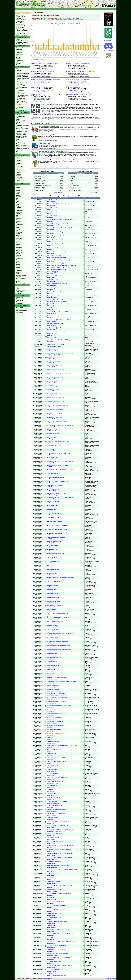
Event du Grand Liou (53, 545)
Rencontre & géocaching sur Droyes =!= (58, 701)
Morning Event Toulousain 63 (55, 749)
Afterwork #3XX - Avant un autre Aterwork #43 (60, 857)
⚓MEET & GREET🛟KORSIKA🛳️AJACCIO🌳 (60, 845)
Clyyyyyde (52, 855)
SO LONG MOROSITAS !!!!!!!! (55, 324)
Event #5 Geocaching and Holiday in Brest (59, 224)
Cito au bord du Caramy (54, 357)
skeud (51, 787)
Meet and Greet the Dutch (54, 501)
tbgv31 (51, 290)
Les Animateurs (53, 679)
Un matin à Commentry (53, 597)
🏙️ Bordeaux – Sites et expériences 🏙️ (58, 953)
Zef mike (51, 931)
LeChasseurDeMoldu (55, 691)
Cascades (19, 200)
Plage (18, 261)
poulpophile (52, 395)
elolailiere (52, 559)
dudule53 (52, 759)
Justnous (52, 707)
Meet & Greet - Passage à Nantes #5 (57, 493)
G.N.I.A (51, 699)
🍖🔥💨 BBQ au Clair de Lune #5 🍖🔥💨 (59, 697)
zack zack (52, 655)
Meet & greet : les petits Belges (56, 409)
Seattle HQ (20, 179)
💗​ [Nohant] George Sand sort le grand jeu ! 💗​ (60, 829)
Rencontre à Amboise (53, 517)
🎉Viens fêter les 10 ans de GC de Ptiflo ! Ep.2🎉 (61, 497)
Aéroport (19, 186)
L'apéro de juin (51, 669)
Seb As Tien (52, 338)
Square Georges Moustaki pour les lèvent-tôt (59, 649)
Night (18, 141)
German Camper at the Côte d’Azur (57, 236)
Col (17, 217)
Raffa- (51, 318)
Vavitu (51, 907)
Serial (18, 142)
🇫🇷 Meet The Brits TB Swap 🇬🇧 (56, 268)
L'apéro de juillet (52, 925)
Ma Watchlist (20, 312)
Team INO (52, 483)
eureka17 (52, 310)
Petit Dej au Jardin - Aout (54, 961)
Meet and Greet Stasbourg (54, 717)
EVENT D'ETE (51, 709)
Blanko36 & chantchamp (56, 831)
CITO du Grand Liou (53, 549)
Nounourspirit (53, 371)
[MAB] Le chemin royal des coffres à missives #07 (47, 64)
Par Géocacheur (20, 44)
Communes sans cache (22, 125)
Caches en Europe (22, 111)
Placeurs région (21, 75)
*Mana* (51, 903)
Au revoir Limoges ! (52, 769)
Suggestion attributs (22, 144)
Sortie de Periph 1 (52, 457)
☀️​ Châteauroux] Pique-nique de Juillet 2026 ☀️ (60, 933)
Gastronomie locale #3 (53, 585)
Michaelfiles (52, 815)
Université (19, 271)
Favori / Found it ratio (22, 128)
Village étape (20, 277)
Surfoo (66, 153)
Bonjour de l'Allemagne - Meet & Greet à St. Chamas (61, 228)
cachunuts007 (53, 298)
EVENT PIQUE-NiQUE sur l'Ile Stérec (57, 525)
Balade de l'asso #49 (53, 349)
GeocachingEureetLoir (55, 346)
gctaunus (52, 851)
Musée (18, 254)
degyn (51, 210)
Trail (17, 152)
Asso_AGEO (53, 687)
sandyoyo (52, 523)
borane (51, 527)
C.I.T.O (18, 122)
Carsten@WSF (53, 955)
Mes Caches (19, 309)
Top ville (18, 150)
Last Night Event (52, 793)
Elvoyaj (51, 611)
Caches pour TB (20, 121)
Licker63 (51, 667)
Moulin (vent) (20, 252)
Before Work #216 (52, 393)
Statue (18, 266)
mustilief (51, 391)
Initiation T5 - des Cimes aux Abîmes (57, 677)
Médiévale (19, 247)
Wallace (18, 281)
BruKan (51, 479)
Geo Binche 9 (51, 565)
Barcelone (19, 168)
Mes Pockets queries (22, 311)
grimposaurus (53, 334)
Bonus (18, 51)
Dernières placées (21, 48)
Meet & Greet (51, 897)
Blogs (18, 299)
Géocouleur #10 (51, 789)
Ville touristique (20, 278)
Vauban (18, 272)
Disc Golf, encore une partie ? (55, 521)
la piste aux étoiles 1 (53, 509)
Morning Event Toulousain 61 (55, 244)
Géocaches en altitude (22, 135)
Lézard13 (52, 875)
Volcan (18, 280)
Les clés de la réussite (53, 817)
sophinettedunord (54, 619)
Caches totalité (21, 86)
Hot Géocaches (20, 138)
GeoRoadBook (50, 157)
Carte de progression (22, 83)
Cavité (18, 201)
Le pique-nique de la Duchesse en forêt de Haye (60, 469)
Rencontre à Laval (52, 661)
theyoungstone (53, 647)
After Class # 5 (51, 385)
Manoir (18, 243)
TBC (50, 250)
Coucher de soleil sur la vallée (55, 240)
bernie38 (52, 639)
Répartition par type (22, 87)
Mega (18, 139)
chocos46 (52, 795)
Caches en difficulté (21, 35)
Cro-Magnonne (53, 723)
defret (51, 739)
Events (18, 57)
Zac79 (51, 487)
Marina (18, 246)
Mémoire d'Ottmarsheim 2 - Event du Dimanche (60, 353)
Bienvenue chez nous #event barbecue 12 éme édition (62, 869)
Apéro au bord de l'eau (53, 561)
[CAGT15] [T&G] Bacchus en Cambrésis (44, 71)
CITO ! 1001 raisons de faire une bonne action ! (60, 705)
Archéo (18, 191)
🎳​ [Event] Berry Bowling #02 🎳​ (56, 725)
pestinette (52, 262)
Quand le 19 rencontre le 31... (55, 304)
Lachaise (19, 240)
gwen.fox (52, 951)
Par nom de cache (21, 41)
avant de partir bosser (53, 593)
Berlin (18, 170)
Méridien (18, 249)
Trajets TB (19, 23)
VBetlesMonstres (54, 783)
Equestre (19, 220)
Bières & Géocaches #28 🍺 (55, 256)
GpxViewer (42, 157)
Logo (18, 289)
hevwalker (52, 839)
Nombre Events (21, 98)
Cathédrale (19, 203)
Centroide (19, 204)
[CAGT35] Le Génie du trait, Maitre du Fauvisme (47, 79)
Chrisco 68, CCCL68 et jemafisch (58, 302)
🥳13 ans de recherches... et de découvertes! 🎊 (60, 633)
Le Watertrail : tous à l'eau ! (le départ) (57, 801)
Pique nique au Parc (53, 557)
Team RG (52, 879)
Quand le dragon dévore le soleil (56, 949)
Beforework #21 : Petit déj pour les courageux (60, 260)
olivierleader (52, 811)
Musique (18, 255)
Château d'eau (20, 211)
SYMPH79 (52, 635)
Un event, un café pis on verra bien (57, 332)
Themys (51, 439)
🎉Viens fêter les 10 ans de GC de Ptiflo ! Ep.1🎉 (61, 461)
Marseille (19, 160)
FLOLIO (51, 294)
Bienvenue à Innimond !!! (54, 292)
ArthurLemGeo (53, 431)
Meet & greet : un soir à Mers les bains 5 (58, 929)
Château (18, 209)
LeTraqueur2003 (54, 387)
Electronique (20, 127)
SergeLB (52, 543)
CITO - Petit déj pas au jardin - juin (56, 336)
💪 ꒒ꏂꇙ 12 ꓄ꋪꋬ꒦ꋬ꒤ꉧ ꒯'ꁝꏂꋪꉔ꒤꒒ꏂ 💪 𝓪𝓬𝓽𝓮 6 (60, 340)
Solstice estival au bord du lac (55, 721)
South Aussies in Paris (53, 837)
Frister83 (52, 359)
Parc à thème (20, 258)
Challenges (19, 53)
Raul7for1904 (53, 603)
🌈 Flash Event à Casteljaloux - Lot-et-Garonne (60, 425)
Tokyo (18, 182)
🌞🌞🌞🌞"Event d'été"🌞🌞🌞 (56, 733)
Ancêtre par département (23, 148)
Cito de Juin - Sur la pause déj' (55, 605)
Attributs (19, 18)
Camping (19, 197)
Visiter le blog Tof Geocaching (47, 148)
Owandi (51, 579)
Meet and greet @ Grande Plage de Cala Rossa (60, 320)
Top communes (21, 106)
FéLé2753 (52, 202)
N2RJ (51, 563)
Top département (21, 147)
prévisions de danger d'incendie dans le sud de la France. (72, 167)
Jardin (18, 235)
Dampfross (52, 230)
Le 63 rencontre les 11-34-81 (55, 377)
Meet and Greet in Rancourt (55, 248)
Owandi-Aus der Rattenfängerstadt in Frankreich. (60, 577)
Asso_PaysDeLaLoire (55, 351)
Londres (19, 173)
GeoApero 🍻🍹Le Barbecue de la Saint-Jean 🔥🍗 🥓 (62, 745)
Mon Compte (20, 308)
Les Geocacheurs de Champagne (58, 975)
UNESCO (19, 269)
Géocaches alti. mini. (22, 132)
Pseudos (19, 293)
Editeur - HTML (20, 287)
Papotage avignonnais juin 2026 (56, 401)
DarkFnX (52, 919)
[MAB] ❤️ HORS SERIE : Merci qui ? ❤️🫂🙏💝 (81, 71)
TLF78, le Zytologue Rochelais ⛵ (58, 258)
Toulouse (19, 163)
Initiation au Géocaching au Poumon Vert (58, 865)
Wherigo (18, 62)
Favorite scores (20, 24)
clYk (50, 747)
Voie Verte (19, 153)
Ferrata (18, 130)
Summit (18, 267)
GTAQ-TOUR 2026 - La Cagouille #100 (58, 825)
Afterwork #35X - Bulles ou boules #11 (58, 613)
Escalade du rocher (52, 573)
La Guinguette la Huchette (54, 861)
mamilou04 (52, 435)
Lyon (18, 159)
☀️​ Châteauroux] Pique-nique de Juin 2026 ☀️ (60, 453)
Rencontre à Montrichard (54, 445)
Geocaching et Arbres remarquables (47, 141)
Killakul (51, 475)
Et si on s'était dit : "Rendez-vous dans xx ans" (60, 893)
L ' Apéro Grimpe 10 (53, 873)
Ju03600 (51, 214)
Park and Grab (20, 21)
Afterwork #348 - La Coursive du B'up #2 (58, 204)
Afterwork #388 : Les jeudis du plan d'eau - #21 (60, 885)
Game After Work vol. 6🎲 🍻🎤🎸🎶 (57, 761)
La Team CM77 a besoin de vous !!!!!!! (57, 312)
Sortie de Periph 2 (52, 505)
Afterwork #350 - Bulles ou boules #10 (57, 405)
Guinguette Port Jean (53, 741)
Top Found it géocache (22, 29)
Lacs (17, 237)
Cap (17, 198)
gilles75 (51, 218)
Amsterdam (20, 166)
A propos (108, 979)
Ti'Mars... (52, 895)
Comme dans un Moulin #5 (54, 533)
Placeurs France (21, 72)
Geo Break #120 (52, 437)
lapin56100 (52, 683)
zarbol (51, 242)
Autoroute (19, 192)
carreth (51, 583)
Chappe (18, 206)
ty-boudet (52, 254)
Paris (18, 162)
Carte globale (20, 84)
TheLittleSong (53, 495)
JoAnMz (51, 238)
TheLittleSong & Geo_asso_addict (58, 695)
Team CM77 (52, 314)
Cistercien (19, 212)
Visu (17, 118)
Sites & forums (20, 303)
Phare (18, 260)
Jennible (51, 859)
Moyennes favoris (21, 92)
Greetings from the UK (53, 296)
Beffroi (18, 194)
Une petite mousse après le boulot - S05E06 (59, 645)
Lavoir (18, 241)
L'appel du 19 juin (52, 653)
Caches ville (20, 107)
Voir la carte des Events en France (48, 132)
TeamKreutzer (53, 891)
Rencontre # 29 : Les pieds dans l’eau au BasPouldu (61, 681)
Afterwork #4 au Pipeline (54, 581)
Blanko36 (52, 455)
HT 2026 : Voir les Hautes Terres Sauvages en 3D (61, 941)
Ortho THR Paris (21, 34)
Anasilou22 (52, 575)
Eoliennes (19, 218)
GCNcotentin (53, 779)
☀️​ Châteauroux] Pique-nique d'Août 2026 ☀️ (60, 957)
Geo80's (49, 973)
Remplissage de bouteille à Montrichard (58, 441)
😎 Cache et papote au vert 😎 (56, 901)
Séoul (18, 180)
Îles (17, 231)
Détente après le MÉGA (54, 689)
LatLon (18, 115)
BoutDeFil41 (53, 491)
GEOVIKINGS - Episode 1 (54, 797)
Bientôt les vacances (53, 773)
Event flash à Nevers (53, 637)
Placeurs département (23, 77)
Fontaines (19, 221)
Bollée (18, 119)
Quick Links (19, 292)
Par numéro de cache (22, 42)
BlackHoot (52, 206)
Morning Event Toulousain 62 (55, 621)
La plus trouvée (20, 27)
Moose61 (52, 731)
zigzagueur (52, 943)
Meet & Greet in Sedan (53, 208)
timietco (51, 807)
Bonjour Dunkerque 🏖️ (53, 316)
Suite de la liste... (59, 192)
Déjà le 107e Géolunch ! (54, 433)
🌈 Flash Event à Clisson (54, 280)
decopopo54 (53, 471)
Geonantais (52, 234)
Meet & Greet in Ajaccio (53, 601)
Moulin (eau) (19, 251)
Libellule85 (52, 282)
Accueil (18, 11)
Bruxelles (19, 171)
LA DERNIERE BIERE (53, 665)
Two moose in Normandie (54, 729)
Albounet (52, 547)
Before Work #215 (52, 216)
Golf (17, 226)
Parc (17, 257)
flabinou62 (52, 607)
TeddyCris (52, 515)
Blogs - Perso (20, 300)
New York (19, 177)
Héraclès (52, 342)
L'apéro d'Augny (51, 753)
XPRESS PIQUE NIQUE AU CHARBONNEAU (60, 965)
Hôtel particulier (20, 229)
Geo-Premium (20, 15)
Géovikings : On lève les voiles (55, 833)
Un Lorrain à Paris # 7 (53, 625)
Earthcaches (19, 54)
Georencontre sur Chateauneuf (56, 345)
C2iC (51, 467)
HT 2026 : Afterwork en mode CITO (57, 945)
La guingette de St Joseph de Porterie (57, 641)
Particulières (20, 60)
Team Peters (53, 503)
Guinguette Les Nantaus (54, 881)
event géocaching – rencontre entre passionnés (60, 853)
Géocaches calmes (21, 133)
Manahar (52, 791)
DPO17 (51, 675)
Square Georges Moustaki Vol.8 (56, 397)
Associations (20, 297)
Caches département (22, 95)
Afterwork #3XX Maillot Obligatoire (56, 905)
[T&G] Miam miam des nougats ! (56, 537)
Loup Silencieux (53, 671)
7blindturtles (52, 899)
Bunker (18, 195)
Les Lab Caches (20, 17)
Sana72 (51, 274)
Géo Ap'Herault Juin (53, 785)
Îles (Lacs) (19, 232)
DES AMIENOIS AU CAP (54, 569)
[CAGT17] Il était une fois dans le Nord (78, 64)
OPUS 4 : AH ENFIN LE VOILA (56, 805)
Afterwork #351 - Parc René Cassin (57, 421)
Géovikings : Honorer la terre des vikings (58, 821)
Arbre (18, 189)
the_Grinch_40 (53, 719)
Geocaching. (48, 123)
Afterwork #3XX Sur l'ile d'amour (56, 909)
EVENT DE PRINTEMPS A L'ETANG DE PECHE (60, 220)
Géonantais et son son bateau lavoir (57, 921)
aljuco (51, 887)
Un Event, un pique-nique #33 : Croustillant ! (59, 373)
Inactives (19, 63)
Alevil (51, 767)
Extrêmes (19, 59)
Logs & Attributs (21, 290)
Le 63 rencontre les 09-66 (54, 381)
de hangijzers (53, 322)
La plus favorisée (21, 26)
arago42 (51, 711)
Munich (19, 174)
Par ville (18, 39)
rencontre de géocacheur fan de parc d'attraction (60, 288)
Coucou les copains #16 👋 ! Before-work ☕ (59, 264)
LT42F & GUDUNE (54, 803)
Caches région (21, 90)
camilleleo (52, 571)
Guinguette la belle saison (54, 913)
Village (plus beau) (21, 275)
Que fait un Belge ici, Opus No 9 (56, 813)
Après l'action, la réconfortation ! (56, 713)
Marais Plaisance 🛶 (53, 308)
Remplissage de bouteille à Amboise (57, 529)
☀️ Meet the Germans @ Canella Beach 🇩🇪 (59, 849)
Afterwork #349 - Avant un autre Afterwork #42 (60, 252)
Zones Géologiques (21, 283)
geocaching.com (47, 979)
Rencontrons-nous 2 (53, 473)
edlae (51, 411)
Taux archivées (21, 101)
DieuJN (51, 819)
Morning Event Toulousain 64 (55, 841)
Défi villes (19, 32)
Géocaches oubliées (22, 136)
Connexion (18, 9)
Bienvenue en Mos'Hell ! (54, 969)
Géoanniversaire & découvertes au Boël (58, 465)
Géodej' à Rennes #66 (53, 429)
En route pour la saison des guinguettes (58, 232)
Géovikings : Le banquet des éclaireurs (58, 777)
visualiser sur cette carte (76, 20)
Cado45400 (52, 367)
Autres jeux (19, 302)
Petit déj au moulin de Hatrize (55, 513)
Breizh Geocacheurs (55, 867)
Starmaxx (52, 535)
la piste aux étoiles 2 (53, 589)
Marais (18, 244)
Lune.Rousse (53, 771)
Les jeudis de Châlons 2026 (55, 417)
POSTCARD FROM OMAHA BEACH (57, 284)
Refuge (18, 263)
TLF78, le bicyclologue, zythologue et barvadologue (63, 266)
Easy (18, 56)
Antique (18, 187)
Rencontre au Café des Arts (55, 276)
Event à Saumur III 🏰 (53, 489)
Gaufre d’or (50, 737)
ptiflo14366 (52, 463)
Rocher (18, 264)
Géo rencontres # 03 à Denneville (56, 757)
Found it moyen (20, 116)
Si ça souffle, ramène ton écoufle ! (56, 693)
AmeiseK (52, 847)
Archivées (19, 65)
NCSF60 (51, 939)
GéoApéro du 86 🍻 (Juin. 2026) (56, 781)
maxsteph (52, 659)
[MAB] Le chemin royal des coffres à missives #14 (47, 95)
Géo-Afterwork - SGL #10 (54, 657)
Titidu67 (51, 222)
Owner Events (20, 80)
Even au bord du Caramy (54, 361)
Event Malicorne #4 (52, 212)
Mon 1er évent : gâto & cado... (55, 365)
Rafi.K (51, 587)
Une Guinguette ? (52, 609)
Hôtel (18, 227)
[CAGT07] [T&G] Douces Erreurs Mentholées (80, 95)
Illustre (18, 234)
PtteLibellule (52, 703)
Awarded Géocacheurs (23, 78)
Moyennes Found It (22, 103)
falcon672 (52, 871)
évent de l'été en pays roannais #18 (57, 809)
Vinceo (51, 443)
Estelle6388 (52, 379)
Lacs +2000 (19, 238)
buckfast (51, 278)
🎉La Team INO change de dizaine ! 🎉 (58, 481)
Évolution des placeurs (23, 74)
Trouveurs (19, 70)
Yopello (51, 755)
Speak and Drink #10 (53, 765)
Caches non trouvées (22, 30)
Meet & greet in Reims (53, 389)
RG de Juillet (51, 877)
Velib (18, 274)
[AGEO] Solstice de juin (53, 685)
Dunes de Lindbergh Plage (54, 541)
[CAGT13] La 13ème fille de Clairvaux (78, 79)
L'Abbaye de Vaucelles (74, 87)
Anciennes (19, 49)
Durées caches (21, 97)
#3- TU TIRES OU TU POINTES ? (56, 477)
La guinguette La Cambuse (54, 413)
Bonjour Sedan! (51, 673)
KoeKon (51, 226)
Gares (18, 223)
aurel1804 (52, 451)
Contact (114, 979)
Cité (17, 215)
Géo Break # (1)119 (52, 272)
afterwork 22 (50, 449)
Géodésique (19, 224)
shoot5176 (52, 419)
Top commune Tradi (21, 145)
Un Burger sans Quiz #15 (54, 328)
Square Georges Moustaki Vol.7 (56, 369)
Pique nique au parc (53, 629)
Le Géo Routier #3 (52, 200)
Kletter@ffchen (53, 286)
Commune (19, 124)
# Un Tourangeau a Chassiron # (56, 485)
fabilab (51, 735)
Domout (51, 763)
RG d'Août (50, 937)
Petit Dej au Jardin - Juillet (54, 917)
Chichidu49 (52, 775)
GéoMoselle (52, 971)
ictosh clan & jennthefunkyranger (58, 270)
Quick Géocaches (21, 20)
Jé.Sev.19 (52, 306)
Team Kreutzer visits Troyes (55, 889)
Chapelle (19, 207)
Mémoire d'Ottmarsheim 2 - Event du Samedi (59, 300)
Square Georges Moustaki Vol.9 (56, 553)
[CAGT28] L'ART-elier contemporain (43, 87)
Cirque (18, 214)
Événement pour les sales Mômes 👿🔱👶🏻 (59, 617)
